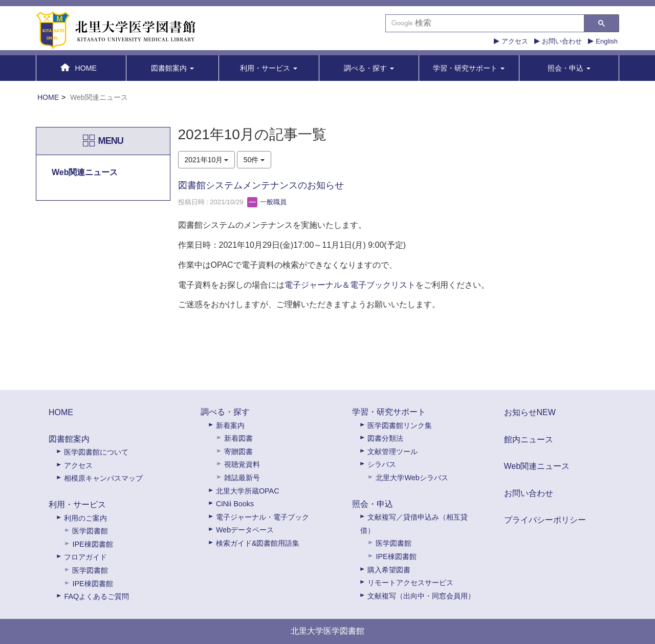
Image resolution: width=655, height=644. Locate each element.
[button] (173, 68)
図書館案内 (69, 439)
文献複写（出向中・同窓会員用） (421, 596)
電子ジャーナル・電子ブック (263, 517)
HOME (48, 97)
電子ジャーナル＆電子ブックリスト (350, 285)
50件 (254, 160)
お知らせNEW (530, 412)
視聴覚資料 (242, 464)
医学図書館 (90, 531)
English (607, 41)
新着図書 (238, 438)
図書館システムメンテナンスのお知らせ (261, 185)
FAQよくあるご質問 (96, 596)
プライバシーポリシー (545, 520)
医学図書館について (96, 452)
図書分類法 (385, 438)
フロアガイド (85, 557)
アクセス (515, 41)
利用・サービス (77, 505)
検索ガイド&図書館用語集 (258, 543)
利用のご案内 (85, 518)
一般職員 (267, 202)
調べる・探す (225, 412)
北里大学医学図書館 (327, 631)
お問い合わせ (562, 41)
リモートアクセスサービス (410, 583)
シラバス (382, 464)
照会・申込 (373, 504)
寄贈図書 (238, 452)
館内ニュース (529, 439)
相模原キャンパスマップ (103, 478)
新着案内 (230, 425)
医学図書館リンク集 (400, 425)
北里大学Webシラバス (412, 478)
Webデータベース (245, 530)
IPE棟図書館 (92, 544)
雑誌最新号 (242, 478)
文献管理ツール (392, 452)
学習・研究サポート (389, 412)
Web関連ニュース (537, 466)
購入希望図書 (389, 570)
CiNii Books (235, 504)
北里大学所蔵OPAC (248, 491)
